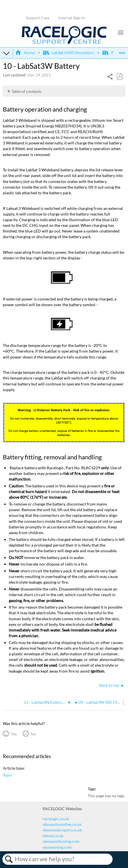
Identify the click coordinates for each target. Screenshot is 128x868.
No (33, 734)
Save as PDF (119, 77)
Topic (8, 775)
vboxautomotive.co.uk (62, 824)
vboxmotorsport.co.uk (62, 830)
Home (25, 53)
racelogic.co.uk (56, 819)
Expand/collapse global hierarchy (7, 53)
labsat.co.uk (53, 836)
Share (110, 77)
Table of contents (27, 91)
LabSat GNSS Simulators (69, 53)
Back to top (109, 685)
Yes (14, 734)
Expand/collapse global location (122, 51)
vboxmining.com (57, 847)
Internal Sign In (72, 18)
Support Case (38, 18)
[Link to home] (64, 43)
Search (9, 859)
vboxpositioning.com (61, 841)
